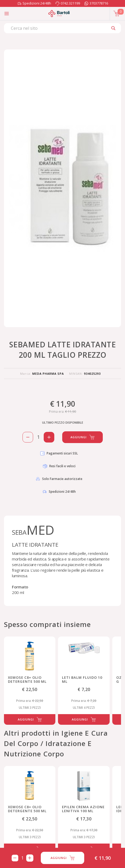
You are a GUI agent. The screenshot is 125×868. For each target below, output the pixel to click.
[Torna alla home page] (59, 14)
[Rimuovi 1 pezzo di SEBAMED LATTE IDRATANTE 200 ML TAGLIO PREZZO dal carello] (28, 437)
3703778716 (99, 3)
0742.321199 (70, 3)
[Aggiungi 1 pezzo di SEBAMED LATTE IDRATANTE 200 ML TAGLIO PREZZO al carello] (49, 437)
